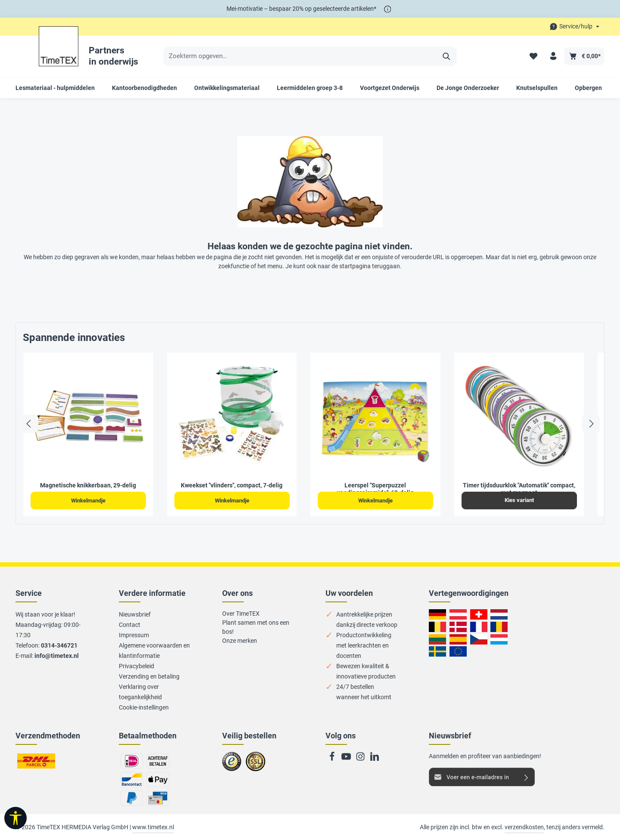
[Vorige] (29, 424)
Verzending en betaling (149, 676)
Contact (130, 625)
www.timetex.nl (153, 827)
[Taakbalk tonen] (15, 818)
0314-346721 (59, 645)
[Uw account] (553, 56)
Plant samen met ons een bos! (256, 627)
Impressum (134, 635)
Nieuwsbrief (135, 614)
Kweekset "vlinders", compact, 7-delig (232, 485)
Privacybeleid (136, 666)
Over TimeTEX (241, 614)
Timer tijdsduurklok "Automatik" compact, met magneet (519, 489)
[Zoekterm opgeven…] (300, 56)
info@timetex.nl (57, 656)
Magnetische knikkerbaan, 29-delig (88, 485)
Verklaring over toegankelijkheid (140, 692)
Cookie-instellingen (144, 707)
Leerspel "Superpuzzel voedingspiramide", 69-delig (375, 489)
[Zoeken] (447, 56)
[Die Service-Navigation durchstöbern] (574, 26)
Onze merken (240, 641)
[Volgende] (591, 424)
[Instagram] (361, 759)
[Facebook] (333, 759)
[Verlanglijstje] (533, 56)
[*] (388, 9)
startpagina (355, 266)
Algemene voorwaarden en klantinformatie (154, 651)
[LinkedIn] (375, 759)
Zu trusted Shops (232, 765)
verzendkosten (524, 827)
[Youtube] (347, 759)
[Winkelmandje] (584, 56)
